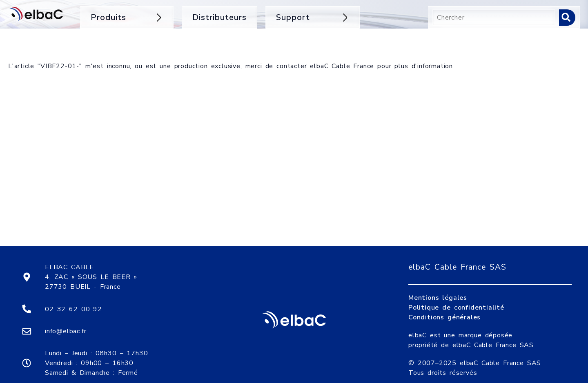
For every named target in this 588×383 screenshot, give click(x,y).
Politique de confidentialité (456, 298)
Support (313, 17)
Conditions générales (444, 308)
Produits (127, 17)
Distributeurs (219, 17)
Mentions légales (438, 288)
